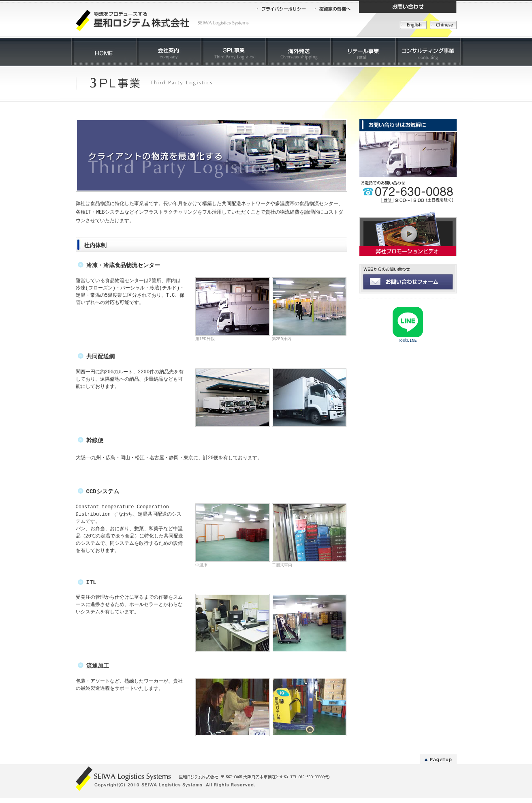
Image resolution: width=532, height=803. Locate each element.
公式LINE (408, 341)
